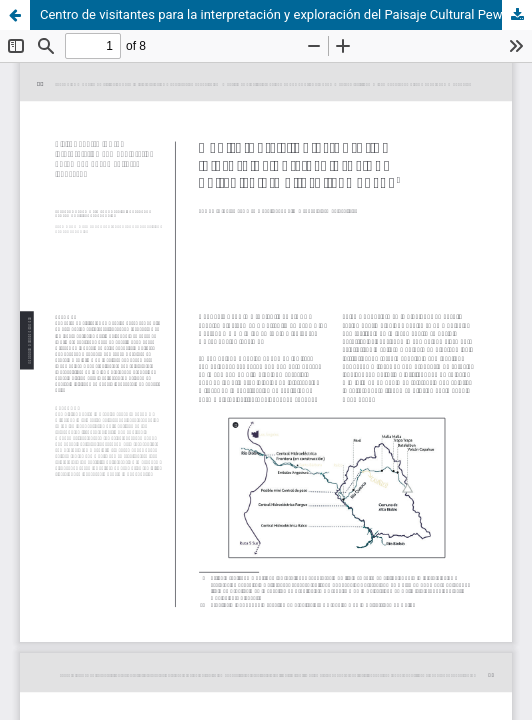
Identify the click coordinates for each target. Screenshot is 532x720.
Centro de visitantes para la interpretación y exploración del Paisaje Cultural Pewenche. (286, 14)
